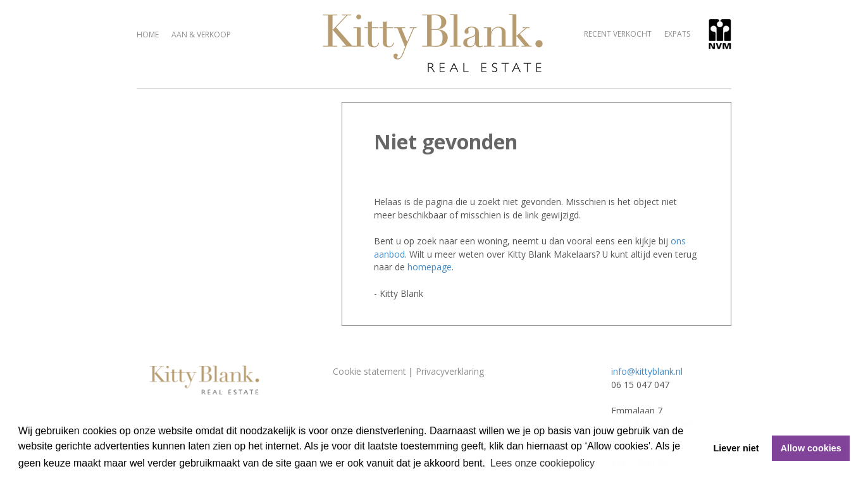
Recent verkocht (618, 34)
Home (148, 34)
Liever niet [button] (736, 448)
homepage (430, 267)
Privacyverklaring (450, 371)
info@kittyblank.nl (647, 371)
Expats (677, 34)
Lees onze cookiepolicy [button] (542, 463)
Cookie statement (369, 371)
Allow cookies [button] (811, 448)
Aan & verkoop (201, 34)
